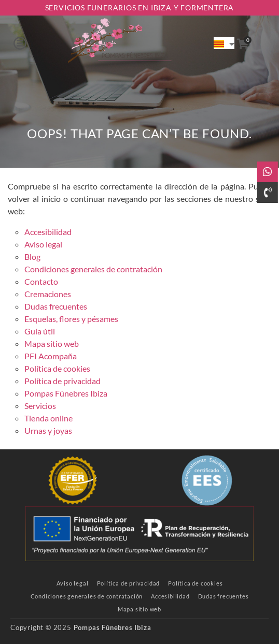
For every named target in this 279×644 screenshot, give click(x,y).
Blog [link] (32, 257)
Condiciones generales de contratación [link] (93, 269)
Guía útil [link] (40, 331)
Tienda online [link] (48, 418)
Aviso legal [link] (43, 244)
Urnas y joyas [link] (48, 430)
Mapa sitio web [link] (52, 343)
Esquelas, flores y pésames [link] (71, 319)
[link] (120, 43)
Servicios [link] (40, 406)
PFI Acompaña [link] (51, 356)
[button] (20, 43)
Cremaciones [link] (48, 294)
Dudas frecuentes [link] (56, 306)
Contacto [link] (41, 281)
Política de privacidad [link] (62, 381)
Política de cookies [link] (57, 368)
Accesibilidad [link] (48, 232)
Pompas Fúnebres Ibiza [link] (66, 393)
